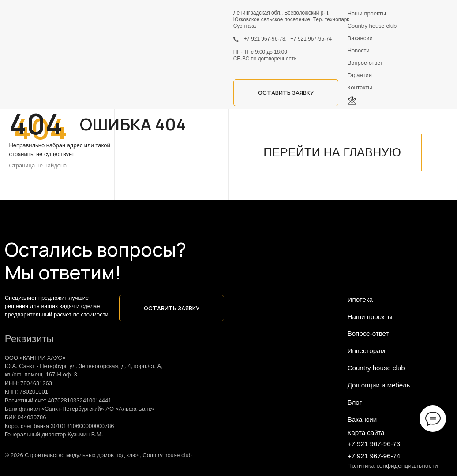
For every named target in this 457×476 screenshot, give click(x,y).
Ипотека (360, 299)
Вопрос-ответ (365, 63)
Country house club (372, 26)
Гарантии (360, 75)
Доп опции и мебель (379, 385)
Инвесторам (366, 351)
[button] (286, 93)
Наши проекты (367, 13)
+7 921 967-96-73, (265, 39)
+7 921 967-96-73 (374, 444)
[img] (30, 21)
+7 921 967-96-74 (311, 39)
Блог (355, 402)
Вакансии (360, 38)
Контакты (360, 87)
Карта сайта (366, 433)
